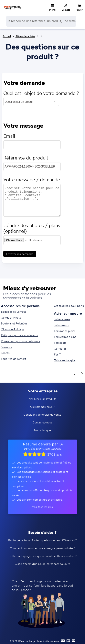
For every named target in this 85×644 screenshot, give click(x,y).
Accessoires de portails (20, 306)
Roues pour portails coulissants (20, 341)
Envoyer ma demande (20, 254)
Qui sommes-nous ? (42, 407)
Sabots (5, 353)
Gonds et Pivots (11, 317)
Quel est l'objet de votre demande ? (41, 93)
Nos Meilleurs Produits (42, 399)
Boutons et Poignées (14, 323)
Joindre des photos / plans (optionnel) (32, 228)
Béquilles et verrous (14, 312)
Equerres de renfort (14, 359)
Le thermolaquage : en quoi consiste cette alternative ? (42, 556)
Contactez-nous (42, 422)
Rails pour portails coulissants (19, 335)
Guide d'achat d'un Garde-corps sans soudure (42, 564)
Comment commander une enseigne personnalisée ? (42, 548)
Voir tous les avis (42, 507)
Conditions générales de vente (42, 415)
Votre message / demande (32, 180)
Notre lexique (42, 430)
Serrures (6, 347)
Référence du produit (26, 158)
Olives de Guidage (12, 329)
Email (9, 136)
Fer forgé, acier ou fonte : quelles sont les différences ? (42, 540)
